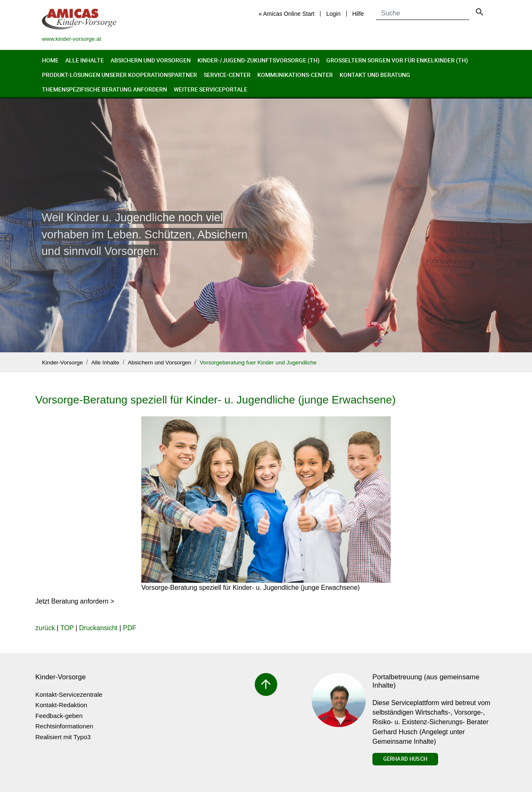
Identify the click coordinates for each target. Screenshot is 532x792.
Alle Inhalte (85, 60)
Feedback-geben (59, 716)
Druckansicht (98, 628)
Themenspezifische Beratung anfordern (105, 89)
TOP (67, 628)
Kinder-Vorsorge (62, 363)
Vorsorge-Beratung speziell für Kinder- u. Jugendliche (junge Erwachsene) (216, 400)
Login (333, 14)
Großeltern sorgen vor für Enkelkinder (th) (397, 60)
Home (50, 60)
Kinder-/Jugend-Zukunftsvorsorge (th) (259, 60)
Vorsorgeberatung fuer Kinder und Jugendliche (258, 363)
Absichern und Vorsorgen (151, 60)
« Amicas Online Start (287, 14)
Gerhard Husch (405, 759)
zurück (45, 628)
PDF (130, 628)
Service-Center (227, 75)
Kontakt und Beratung (375, 75)
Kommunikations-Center (295, 75)
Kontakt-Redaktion (61, 705)
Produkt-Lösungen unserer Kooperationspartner (119, 75)
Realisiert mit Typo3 (63, 737)
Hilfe (358, 14)
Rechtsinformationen (64, 726)
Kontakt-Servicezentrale (69, 694)
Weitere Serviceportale (211, 89)
